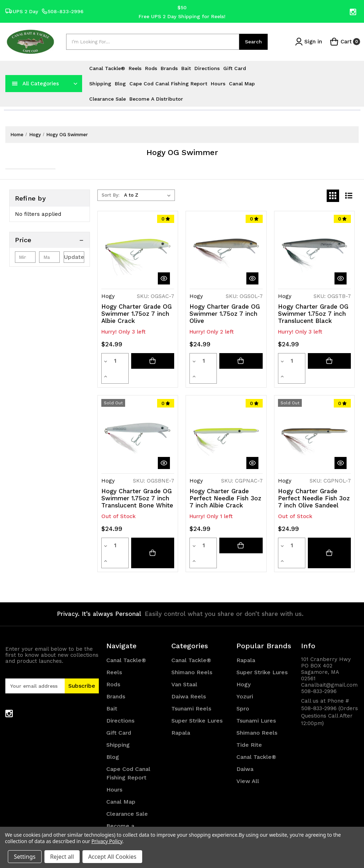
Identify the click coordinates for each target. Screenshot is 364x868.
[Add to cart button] (153, 361)
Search (253, 42)
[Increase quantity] (124, 361)
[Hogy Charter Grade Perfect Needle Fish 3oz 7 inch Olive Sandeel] (329, 531)
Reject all (62, 857)
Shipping (100, 84)
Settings (25, 857)
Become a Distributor (156, 99)
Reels (135, 68)
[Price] (50, 240)
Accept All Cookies (112, 857)
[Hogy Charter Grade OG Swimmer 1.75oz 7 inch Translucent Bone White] (153, 531)
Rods (151, 68)
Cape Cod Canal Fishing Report (168, 84)
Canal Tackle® (107, 68)
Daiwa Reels (189, 667)
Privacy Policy (107, 841)
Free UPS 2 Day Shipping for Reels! (182, 16)
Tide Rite (249, 715)
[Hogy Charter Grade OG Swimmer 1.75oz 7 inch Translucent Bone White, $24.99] (138, 420)
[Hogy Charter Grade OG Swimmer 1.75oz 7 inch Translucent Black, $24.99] (314, 251)
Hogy (243, 654)
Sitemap (118, 817)
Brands (169, 68)
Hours (218, 84)
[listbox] (149, 195)
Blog (120, 84)
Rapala (181, 703)
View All (248, 751)
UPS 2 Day (22, 12)
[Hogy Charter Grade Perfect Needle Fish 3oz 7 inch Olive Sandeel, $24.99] (314, 420)
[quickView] (164, 278)
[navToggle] (15, 84)
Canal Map (242, 84)
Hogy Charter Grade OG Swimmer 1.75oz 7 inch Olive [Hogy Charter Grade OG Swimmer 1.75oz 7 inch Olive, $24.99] (225, 314)
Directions (207, 68)
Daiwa (245, 739)
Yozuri (245, 667)
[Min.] (25, 257)
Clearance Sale (108, 99)
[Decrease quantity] (106, 361)
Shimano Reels (192, 642)
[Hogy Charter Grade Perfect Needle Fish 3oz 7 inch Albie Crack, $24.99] (226, 420)
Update (74, 257)
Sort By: (111, 195)
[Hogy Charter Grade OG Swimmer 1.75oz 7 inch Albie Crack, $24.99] (138, 251)
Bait (186, 68)
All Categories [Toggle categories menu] (41, 84)
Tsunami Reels (191, 679)
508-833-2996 (63, 12)
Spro (243, 679)
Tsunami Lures (256, 691)
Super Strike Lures (197, 691)
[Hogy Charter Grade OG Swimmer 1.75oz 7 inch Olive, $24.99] (226, 251)
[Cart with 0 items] (345, 42)
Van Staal (184, 654)
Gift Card (235, 68)
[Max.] (49, 257)
